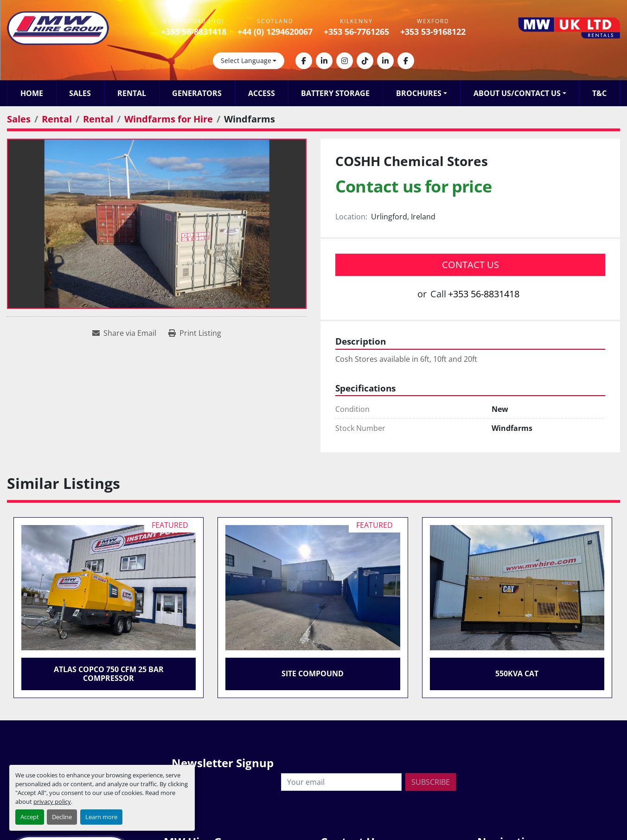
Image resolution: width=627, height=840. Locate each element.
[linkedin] (324, 61)
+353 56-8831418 (194, 32)
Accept (30, 817)
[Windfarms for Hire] (169, 119)
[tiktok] (365, 61)
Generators (197, 93)
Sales (80, 93)
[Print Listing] (195, 333)
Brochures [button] (419, 93)
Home (32, 93)
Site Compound (313, 673)
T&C (599, 93)
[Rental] (57, 119)
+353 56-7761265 (356, 32)
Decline (62, 817)
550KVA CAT (517, 673)
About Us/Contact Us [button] (517, 93)
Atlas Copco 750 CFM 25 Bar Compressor (109, 674)
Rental (132, 93)
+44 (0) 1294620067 (275, 32)
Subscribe (431, 782)
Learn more (101, 817)
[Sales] (19, 119)
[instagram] (345, 61)
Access (262, 93)
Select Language (246, 61)
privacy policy (52, 802)
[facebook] (304, 61)
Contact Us (470, 265)
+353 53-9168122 (433, 32)
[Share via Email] (124, 333)
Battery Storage (335, 93)
